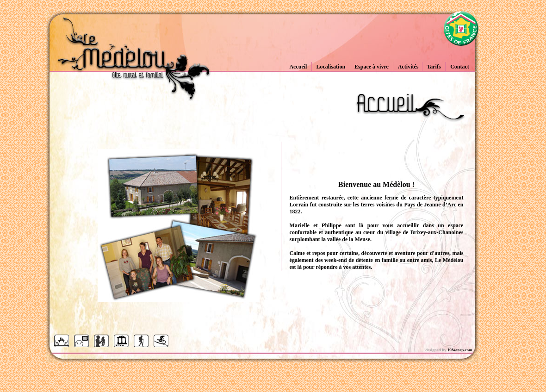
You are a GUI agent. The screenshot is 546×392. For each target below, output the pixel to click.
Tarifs (434, 67)
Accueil (298, 67)
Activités (408, 67)
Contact (460, 67)
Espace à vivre (372, 67)
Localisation (331, 67)
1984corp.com (460, 350)
